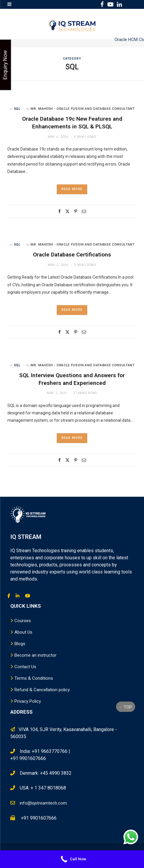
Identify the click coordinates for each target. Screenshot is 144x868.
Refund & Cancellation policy (42, 690)
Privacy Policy (28, 701)
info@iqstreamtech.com (43, 803)
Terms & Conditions (34, 678)
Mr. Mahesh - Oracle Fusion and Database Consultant (83, 109)
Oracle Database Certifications (72, 255)
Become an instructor (35, 655)
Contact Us (25, 667)
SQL (17, 109)
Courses (23, 621)
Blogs (20, 644)
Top (126, 707)
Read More (72, 189)
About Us (23, 632)
